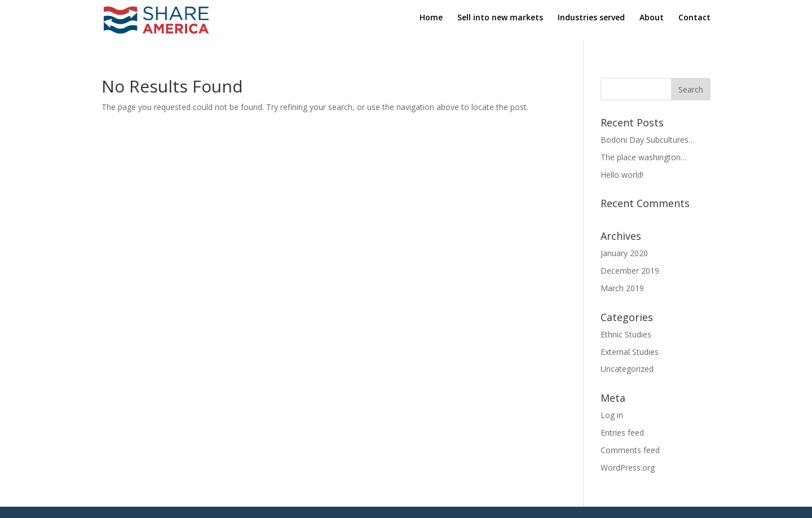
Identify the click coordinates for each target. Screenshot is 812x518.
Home (431, 23)
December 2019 (630, 271)
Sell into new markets (500, 23)
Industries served (591, 23)
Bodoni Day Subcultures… (648, 140)
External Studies (630, 352)
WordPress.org (628, 467)
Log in (612, 415)
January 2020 (624, 253)
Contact (694, 23)
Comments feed (630, 450)
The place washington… (644, 157)
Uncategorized (627, 369)
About (652, 23)
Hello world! (622, 175)
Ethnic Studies (626, 334)
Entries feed (622, 433)
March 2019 (622, 288)
